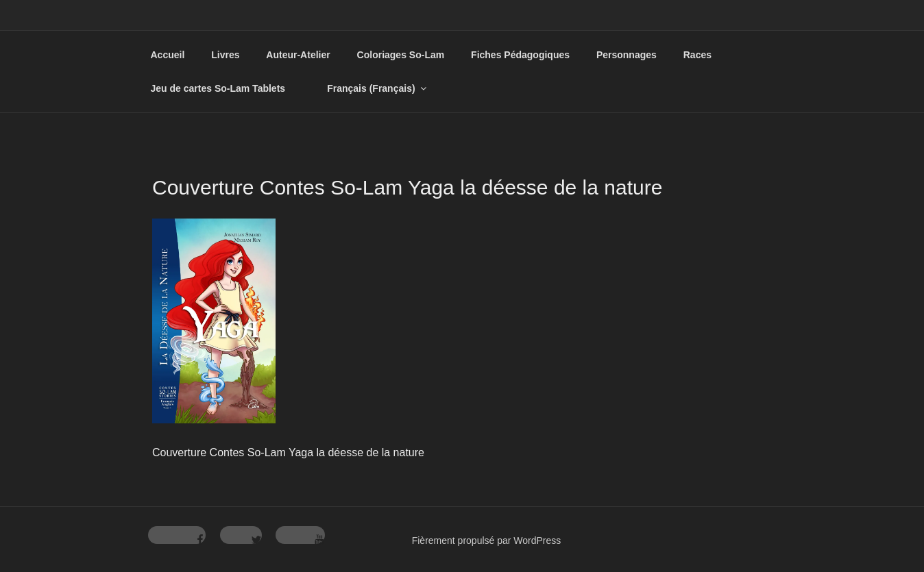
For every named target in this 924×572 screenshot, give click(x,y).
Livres (225, 55)
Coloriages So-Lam (401, 55)
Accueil (168, 55)
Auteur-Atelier (298, 55)
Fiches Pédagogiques (520, 55)
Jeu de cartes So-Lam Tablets (218, 88)
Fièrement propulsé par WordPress (487, 540)
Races (697, 55)
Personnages (627, 55)
